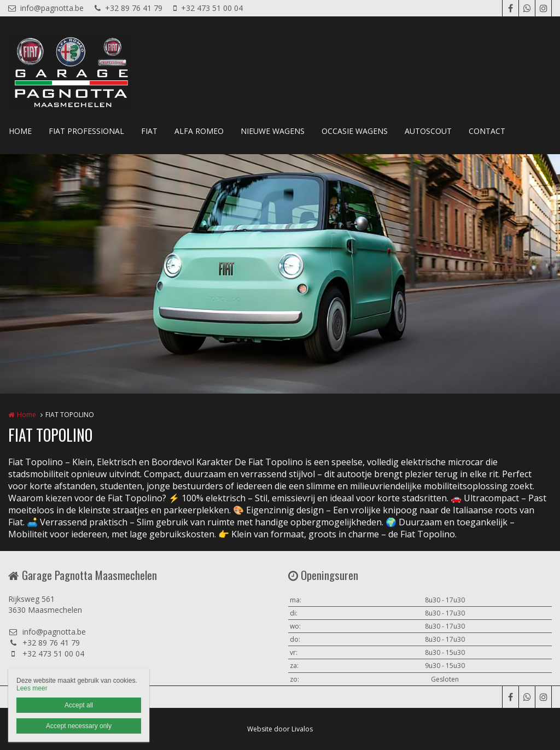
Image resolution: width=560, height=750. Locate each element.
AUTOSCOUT (428, 131)
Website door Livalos (280, 729)
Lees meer (32, 688)
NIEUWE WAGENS (273, 131)
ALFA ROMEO (199, 131)
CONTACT (487, 131)
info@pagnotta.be (46, 8)
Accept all (79, 705)
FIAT (149, 131)
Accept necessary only (79, 726)
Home (27, 415)
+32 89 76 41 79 (129, 8)
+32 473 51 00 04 (208, 8)
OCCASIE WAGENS (355, 131)
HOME (20, 131)
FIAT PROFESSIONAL (86, 131)
